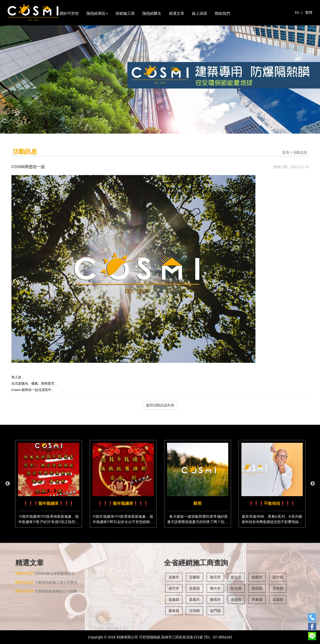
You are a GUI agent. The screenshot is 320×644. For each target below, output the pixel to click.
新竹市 (174, 588)
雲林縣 (278, 588)
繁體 (309, 12)
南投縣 (257, 588)
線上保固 (200, 13)
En (297, 12)
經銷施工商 (125, 13)
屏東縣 (257, 600)
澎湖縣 (194, 611)
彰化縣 (236, 588)
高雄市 (236, 600)
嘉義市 (194, 600)
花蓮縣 (278, 600)
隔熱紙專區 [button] (97, 13)
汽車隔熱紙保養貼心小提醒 (46, 591)
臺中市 (215, 588)
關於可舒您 (69, 13)
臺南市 (215, 600)
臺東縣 (174, 611)
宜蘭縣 (194, 577)
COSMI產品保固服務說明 (45, 573)
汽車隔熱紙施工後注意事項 (46, 582)
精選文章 (177, 13)
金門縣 (215, 611)
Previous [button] (8, 484)
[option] (49, 484)
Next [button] (313, 484)
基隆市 (174, 577)
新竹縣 (278, 577)
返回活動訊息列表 (160, 405)
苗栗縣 (194, 588)
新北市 (236, 577)
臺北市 (215, 577)
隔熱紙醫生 (152, 13)
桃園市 (257, 577)
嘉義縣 (174, 600)
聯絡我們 (222, 13)
